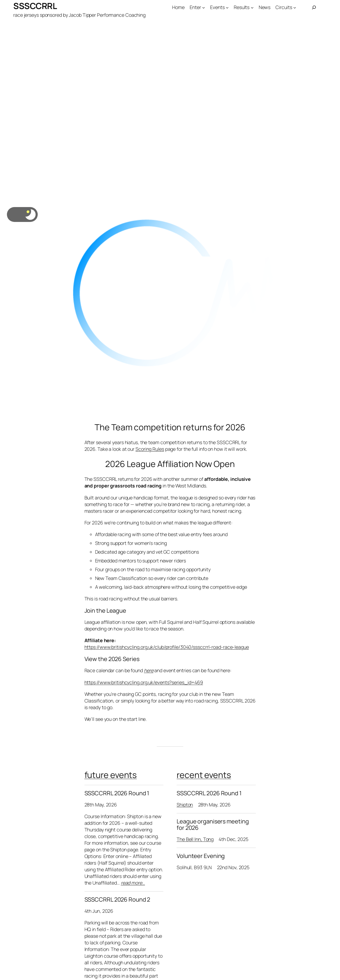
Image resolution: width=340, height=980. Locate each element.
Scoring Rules (150, 449)
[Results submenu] (252, 8)
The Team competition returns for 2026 (170, 427)
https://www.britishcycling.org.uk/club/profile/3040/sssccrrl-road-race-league (167, 647)
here (149, 670)
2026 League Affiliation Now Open (170, 464)
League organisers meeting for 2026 (213, 825)
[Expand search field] (314, 7)
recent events (204, 775)
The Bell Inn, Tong (195, 839)
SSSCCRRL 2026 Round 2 (117, 899)
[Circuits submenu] (295, 8)
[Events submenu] (227, 8)
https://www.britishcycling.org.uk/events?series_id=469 (144, 682)
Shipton (185, 805)
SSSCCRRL (35, 6)
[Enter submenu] (204, 8)
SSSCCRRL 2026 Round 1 (117, 793)
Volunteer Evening (201, 856)
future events (111, 775)
